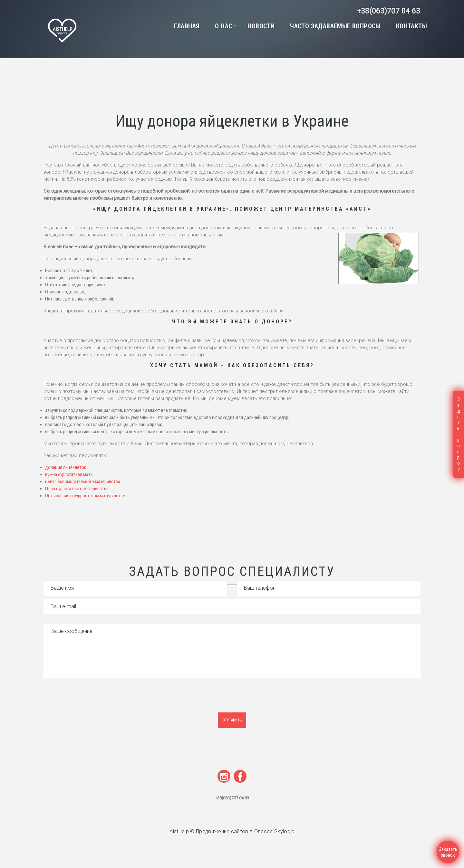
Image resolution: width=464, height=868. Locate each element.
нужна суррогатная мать (69, 474)
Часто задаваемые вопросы (335, 26)
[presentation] (97, 700)
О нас (223, 26)
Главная (187, 26)
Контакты (411, 26)
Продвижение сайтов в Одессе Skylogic (245, 832)
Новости (261, 26)
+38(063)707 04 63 (388, 11)
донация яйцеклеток (66, 467)
